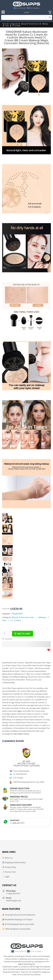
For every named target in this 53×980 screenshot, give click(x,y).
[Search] (27, 17)
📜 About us (7, 858)
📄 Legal (6, 877)
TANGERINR (17, 614)
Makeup (45, 24)
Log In (27, 12)
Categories (14, 24)
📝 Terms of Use (9, 872)
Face (7, 26)
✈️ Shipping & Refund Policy (14, 862)
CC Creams (17, 26)
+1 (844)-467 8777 (17, 823)
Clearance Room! (13, 741)
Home (4, 24)
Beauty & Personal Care (30, 24)
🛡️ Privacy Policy (9, 867)
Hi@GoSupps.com (14, 900)
